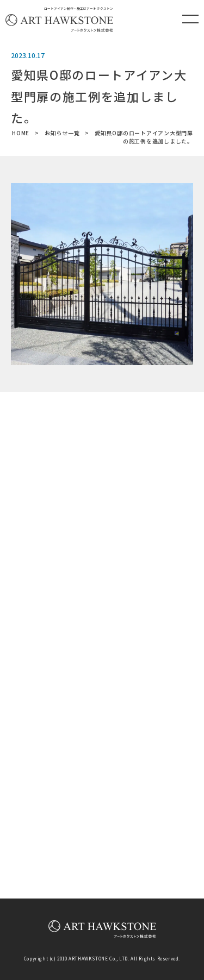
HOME (21, 133)
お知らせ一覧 (62, 133)
